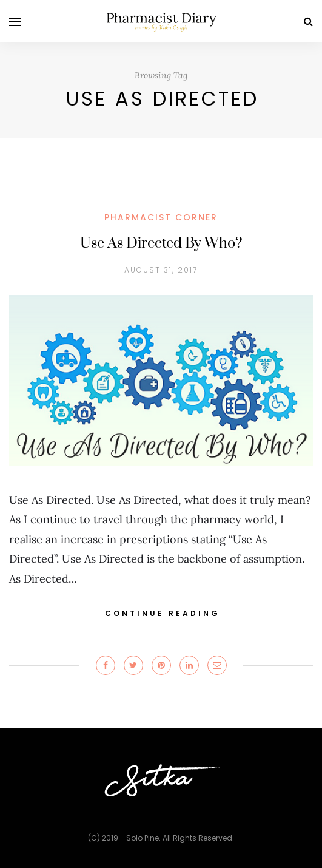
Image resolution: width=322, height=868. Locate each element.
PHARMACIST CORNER (161, 217)
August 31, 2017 (161, 270)
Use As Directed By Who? (161, 243)
